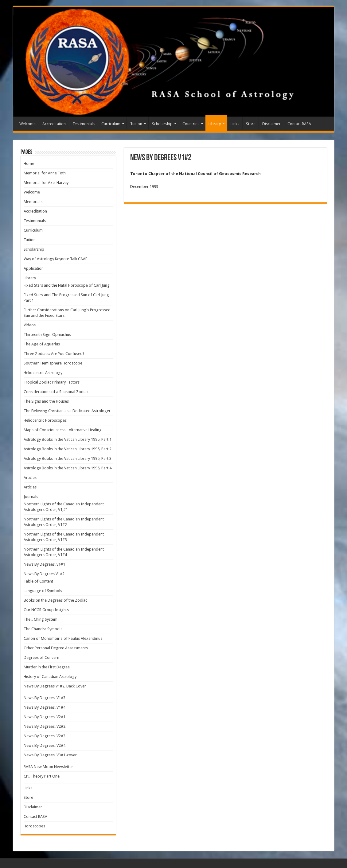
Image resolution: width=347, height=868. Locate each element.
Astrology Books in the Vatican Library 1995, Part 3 (68, 458)
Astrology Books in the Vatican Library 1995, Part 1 (68, 439)
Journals (31, 497)
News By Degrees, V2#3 (45, 736)
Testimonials (84, 124)
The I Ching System (41, 619)
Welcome (27, 124)
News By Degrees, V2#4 (45, 745)
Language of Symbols (43, 591)
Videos (30, 325)
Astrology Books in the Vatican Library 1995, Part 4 (68, 468)
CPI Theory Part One (42, 776)
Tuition (136, 124)
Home (29, 163)
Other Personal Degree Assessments (56, 648)
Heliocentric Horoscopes (45, 420)
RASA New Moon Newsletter (48, 767)
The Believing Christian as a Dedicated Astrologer (67, 411)
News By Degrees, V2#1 (45, 717)
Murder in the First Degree (47, 667)
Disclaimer (271, 124)
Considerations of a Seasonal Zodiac (56, 392)
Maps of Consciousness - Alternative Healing (63, 430)
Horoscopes (34, 826)
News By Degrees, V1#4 (45, 707)
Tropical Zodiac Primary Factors (52, 382)
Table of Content (38, 581)
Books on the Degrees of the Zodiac (55, 600)
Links (235, 124)
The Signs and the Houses (46, 401)
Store (251, 124)
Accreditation (54, 124)
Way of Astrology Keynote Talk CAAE (55, 259)
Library (215, 124)
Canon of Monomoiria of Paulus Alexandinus (63, 638)
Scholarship (162, 124)
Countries (191, 124)
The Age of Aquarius (42, 344)
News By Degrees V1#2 (44, 574)
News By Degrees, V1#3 (45, 698)
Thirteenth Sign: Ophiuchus (47, 334)
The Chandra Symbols (43, 629)
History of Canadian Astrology (50, 677)
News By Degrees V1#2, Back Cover (55, 686)
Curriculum (111, 124)
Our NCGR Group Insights (46, 610)
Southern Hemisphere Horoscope (53, 363)
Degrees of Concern (41, 657)
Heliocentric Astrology (43, 373)
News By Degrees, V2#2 (45, 726)
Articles (30, 478)
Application (34, 268)
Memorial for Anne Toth (45, 173)
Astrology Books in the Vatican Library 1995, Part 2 (68, 449)
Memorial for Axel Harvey (46, 183)
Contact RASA (299, 124)
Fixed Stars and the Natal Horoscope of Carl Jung (67, 285)
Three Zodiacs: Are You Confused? (54, 354)
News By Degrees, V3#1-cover (50, 755)
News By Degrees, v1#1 (44, 564)
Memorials (33, 202)
